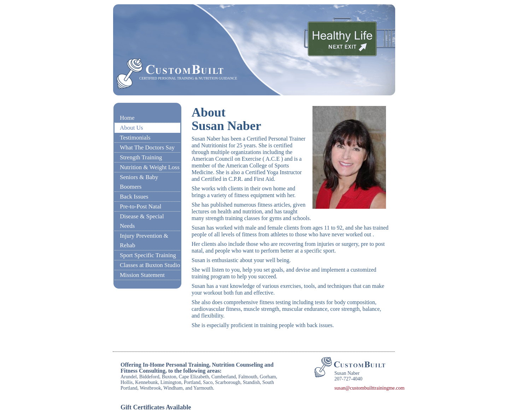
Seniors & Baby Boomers (139, 182)
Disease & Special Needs (142, 221)
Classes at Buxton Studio (150, 265)
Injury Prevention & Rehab (144, 241)
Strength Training (141, 157)
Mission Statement (142, 275)
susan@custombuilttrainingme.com (369, 388)
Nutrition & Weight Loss (150, 167)
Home (127, 118)
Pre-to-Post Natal (141, 206)
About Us (131, 128)
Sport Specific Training (148, 255)
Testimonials (135, 138)
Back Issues (134, 197)
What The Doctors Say (147, 147)
